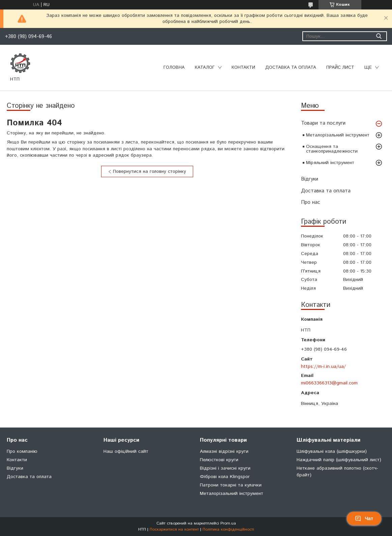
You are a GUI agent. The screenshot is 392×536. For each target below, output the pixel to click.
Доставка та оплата (291, 68)
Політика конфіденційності (228, 529)
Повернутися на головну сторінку (149, 171)
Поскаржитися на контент (174, 529)
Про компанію (22, 451)
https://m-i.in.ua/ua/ (323, 367)
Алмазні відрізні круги (224, 451)
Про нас (311, 202)
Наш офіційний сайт (126, 451)
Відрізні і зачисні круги (225, 468)
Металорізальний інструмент (338, 135)
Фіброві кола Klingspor (225, 477)
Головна (174, 68)
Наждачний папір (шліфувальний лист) (339, 460)
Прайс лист (340, 68)
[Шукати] (379, 36)
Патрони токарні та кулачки (231, 485)
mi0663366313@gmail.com (329, 383)
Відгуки (310, 179)
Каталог (205, 68)
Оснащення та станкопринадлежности (332, 149)
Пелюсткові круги (219, 460)
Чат (364, 518)
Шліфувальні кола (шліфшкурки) (332, 451)
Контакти (243, 68)
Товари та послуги (323, 123)
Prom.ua (228, 523)
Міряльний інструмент (330, 163)
